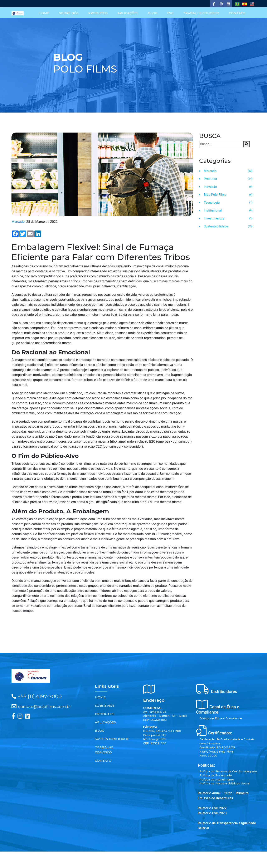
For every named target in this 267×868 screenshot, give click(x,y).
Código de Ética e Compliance (221, 718)
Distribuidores (224, 691)
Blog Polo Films (215, 194)
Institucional (213, 210)
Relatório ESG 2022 (212, 808)
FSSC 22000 (208, 755)
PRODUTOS (99, 13)
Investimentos (214, 218)
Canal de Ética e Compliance (218, 709)
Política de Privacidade (216, 775)
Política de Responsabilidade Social (224, 783)
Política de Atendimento (217, 779)
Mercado (210, 171)
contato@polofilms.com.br (45, 706)
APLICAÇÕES (129, 13)
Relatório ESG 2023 (212, 813)
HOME (45, 13)
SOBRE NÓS (70, 13)
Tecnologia (212, 202)
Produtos (210, 179)
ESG (171, 13)
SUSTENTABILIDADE (112, 739)
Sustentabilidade (216, 226)
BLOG (153, 13)
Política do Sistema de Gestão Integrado (228, 771)
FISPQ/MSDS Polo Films (217, 751)
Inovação (210, 187)
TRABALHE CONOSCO (201, 13)
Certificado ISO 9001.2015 (217, 747)
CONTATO (237, 13)
